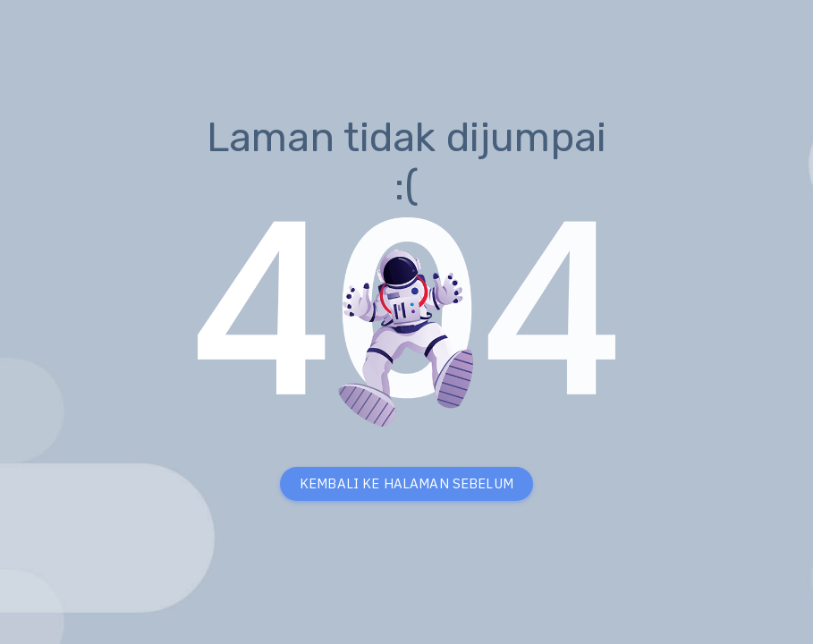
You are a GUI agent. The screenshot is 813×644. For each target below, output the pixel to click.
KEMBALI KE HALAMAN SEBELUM (406, 483)
